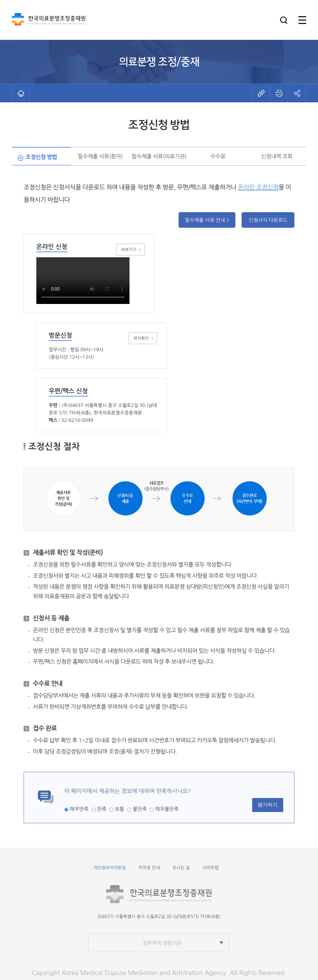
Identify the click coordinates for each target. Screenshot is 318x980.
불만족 (140, 809)
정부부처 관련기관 (162, 943)
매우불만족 (167, 809)
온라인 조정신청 (258, 187)
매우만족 (79, 809)
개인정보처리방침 (109, 868)
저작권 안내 (149, 868)
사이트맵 (210, 868)
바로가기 (129, 250)
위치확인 (141, 338)
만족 (102, 809)
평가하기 (268, 805)
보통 (120, 809)
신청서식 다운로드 (268, 220)
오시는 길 (181, 868)
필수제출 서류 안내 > (207, 220)
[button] (284, 20)
